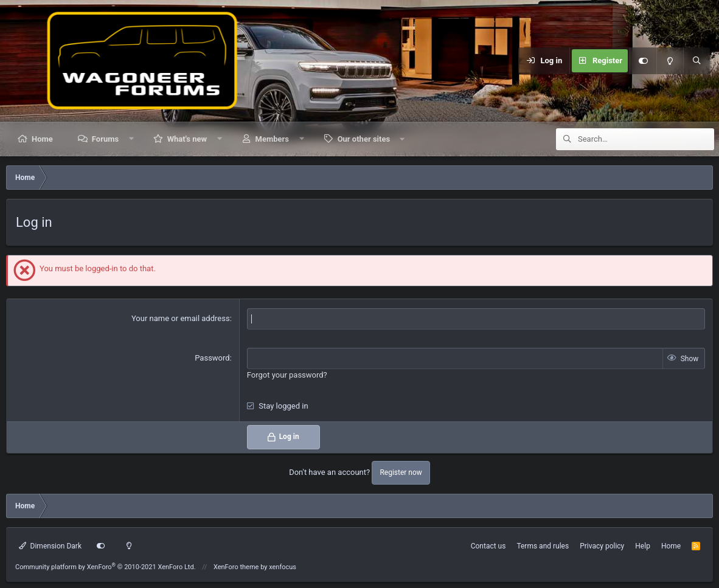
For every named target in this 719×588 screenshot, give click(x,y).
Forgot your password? (287, 375)
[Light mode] (670, 61)
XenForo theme (236, 567)
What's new (187, 139)
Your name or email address (181, 318)
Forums (105, 139)
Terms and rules (543, 546)
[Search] (696, 61)
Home (42, 139)
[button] (132, 139)
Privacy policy (602, 546)
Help (643, 546)
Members (272, 139)
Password (212, 358)
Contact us (488, 546)
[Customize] (643, 61)
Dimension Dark (50, 546)
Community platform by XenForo (106, 567)
